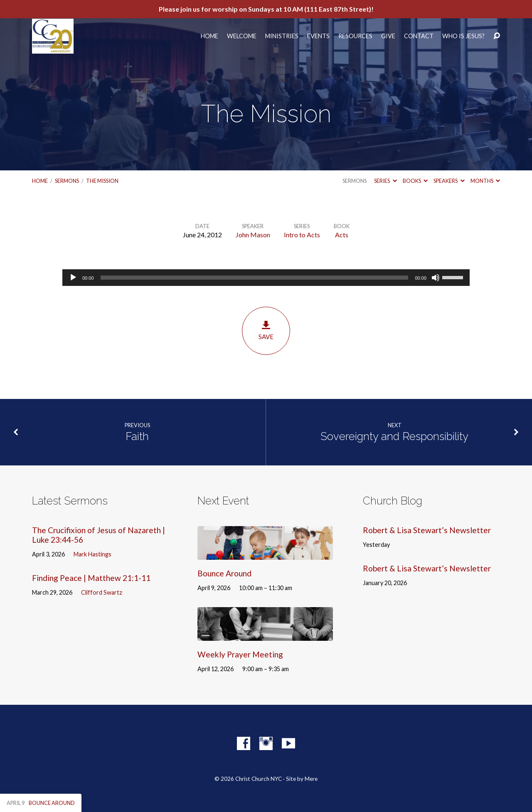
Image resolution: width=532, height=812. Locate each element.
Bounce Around (224, 573)
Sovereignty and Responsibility (394, 436)
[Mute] (436, 278)
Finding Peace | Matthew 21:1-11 (91, 578)
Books (415, 181)
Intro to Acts (302, 235)
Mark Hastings (92, 554)
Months (485, 181)
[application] (266, 278)
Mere (311, 779)
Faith (137, 436)
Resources (355, 36)
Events (318, 36)
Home (209, 36)
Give (388, 36)
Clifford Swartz (102, 592)
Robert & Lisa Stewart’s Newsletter (427, 530)
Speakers (449, 181)
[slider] (255, 278)
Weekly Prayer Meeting (240, 654)
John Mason (253, 235)
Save (266, 330)
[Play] (73, 278)
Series (385, 181)
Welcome (242, 36)
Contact (419, 36)
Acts (342, 235)
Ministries (282, 36)
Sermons (67, 181)
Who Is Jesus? (463, 36)
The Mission (102, 181)
